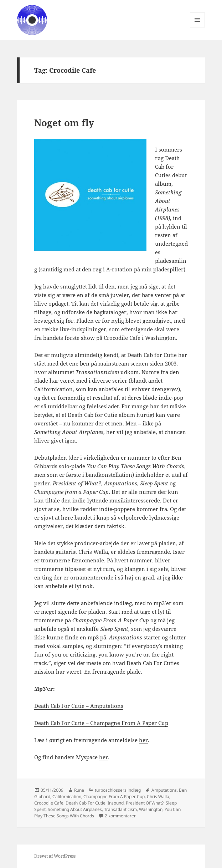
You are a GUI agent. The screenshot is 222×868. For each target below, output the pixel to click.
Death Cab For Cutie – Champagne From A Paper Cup (101, 723)
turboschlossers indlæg (118, 790)
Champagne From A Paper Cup (114, 796)
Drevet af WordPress (55, 856)
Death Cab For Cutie (86, 803)
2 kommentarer (120, 816)
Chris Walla (158, 796)
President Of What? (145, 803)
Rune (79, 790)
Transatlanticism (120, 809)
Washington (151, 809)
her (143, 740)
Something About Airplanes (75, 809)
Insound (116, 803)
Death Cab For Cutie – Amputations (79, 706)
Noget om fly (64, 123)
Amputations (164, 790)
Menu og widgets (198, 27)
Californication (67, 796)
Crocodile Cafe (49, 803)
